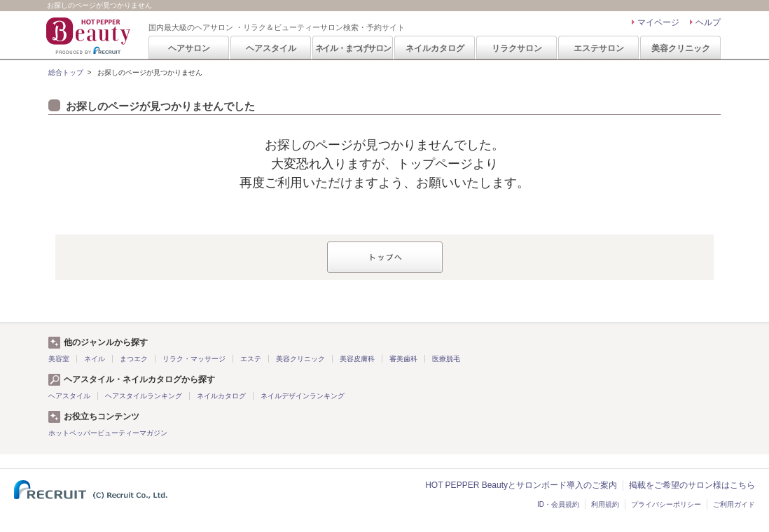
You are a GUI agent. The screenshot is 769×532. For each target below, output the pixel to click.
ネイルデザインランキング (303, 396)
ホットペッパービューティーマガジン (108, 433)
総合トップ (66, 72)
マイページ (658, 22)
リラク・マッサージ (194, 359)
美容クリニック (681, 48)
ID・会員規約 (558, 504)
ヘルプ (708, 22)
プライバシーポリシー (666, 504)
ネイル (95, 359)
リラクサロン (517, 48)
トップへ (385, 257)
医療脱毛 (446, 359)
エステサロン (599, 48)
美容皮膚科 (357, 359)
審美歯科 (403, 359)
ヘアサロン (189, 48)
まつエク (134, 359)
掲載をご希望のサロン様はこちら (692, 485)
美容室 (59, 359)
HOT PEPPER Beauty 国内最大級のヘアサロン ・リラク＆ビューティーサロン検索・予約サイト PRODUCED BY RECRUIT (90, 36)
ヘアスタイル (271, 48)
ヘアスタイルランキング (144, 396)
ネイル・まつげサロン (353, 48)
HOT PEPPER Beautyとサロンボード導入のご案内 (521, 485)
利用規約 (605, 504)
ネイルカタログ (435, 48)
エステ (251, 359)
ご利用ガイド (734, 504)
